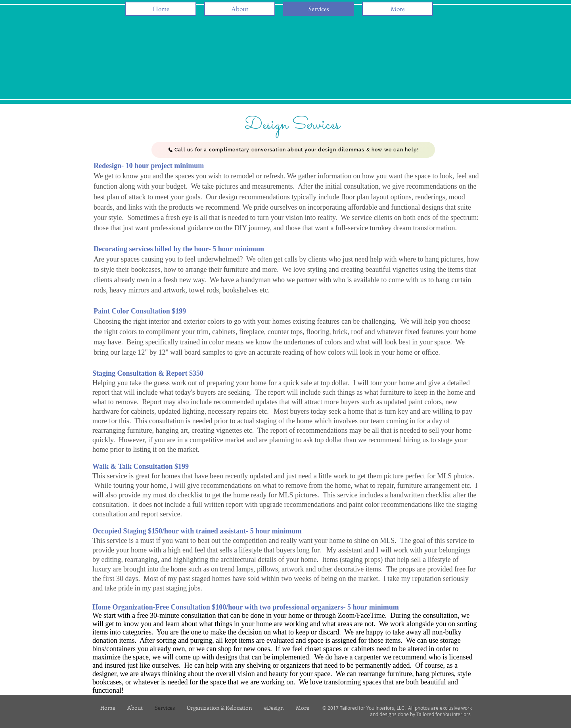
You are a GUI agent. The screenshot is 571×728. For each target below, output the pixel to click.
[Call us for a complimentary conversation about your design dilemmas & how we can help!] (293, 150)
